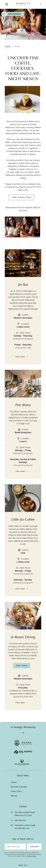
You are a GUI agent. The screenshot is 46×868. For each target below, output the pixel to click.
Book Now (23, 865)
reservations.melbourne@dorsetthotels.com (25, 827)
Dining (17, 46)
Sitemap (14, 796)
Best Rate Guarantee (19, 787)
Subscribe (34, 847)
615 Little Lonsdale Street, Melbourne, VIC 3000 (25, 814)
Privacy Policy (16, 791)
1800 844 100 (20, 820)
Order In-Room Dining (22, 197)
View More (20, 369)
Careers (14, 782)
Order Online (22, 678)
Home (8, 46)
